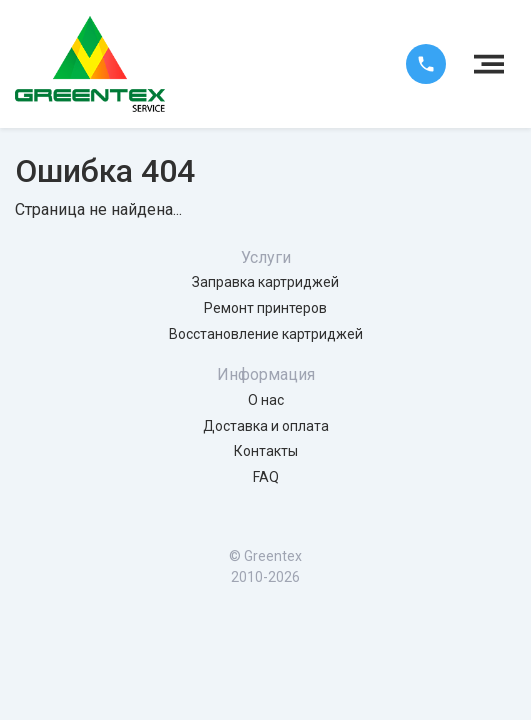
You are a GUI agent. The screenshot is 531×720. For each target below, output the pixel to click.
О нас (266, 400)
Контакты (266, 451)
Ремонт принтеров (265, 308)
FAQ (266, 477)
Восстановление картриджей (266, 334)
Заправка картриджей (265, 282)
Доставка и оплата (266, 426)
